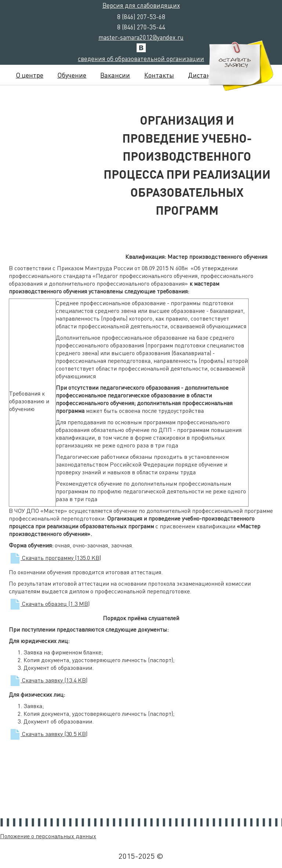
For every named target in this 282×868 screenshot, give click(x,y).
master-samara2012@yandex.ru (141, 37)
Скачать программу (55, 558)
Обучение (72, 75)
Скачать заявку (48, 680)
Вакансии (115, 75)
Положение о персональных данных (48, 836)
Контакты (159, 75)
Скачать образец (49, 603)
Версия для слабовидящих (141, 5)
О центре (30, 75)
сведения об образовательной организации (141, 58)
